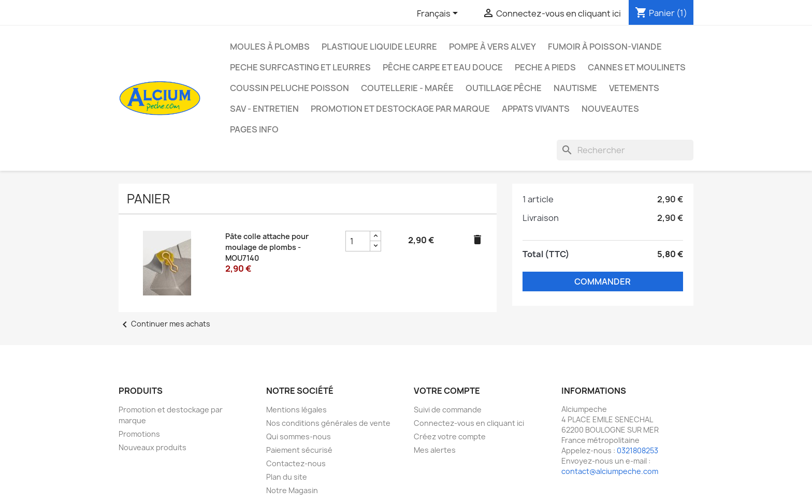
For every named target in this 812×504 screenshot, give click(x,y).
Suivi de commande (448, 410)
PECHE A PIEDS (545, 67)
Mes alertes (435, 450)
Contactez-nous (296, 463)
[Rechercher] (625, 150)
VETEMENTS (634, 88)
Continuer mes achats (164, 324)
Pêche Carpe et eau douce (443, 67)
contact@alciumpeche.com (610, 471)
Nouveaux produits (153, 447)
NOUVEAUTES (610, 109)
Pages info (254, 129)
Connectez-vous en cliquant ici (469, 423)
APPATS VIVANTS (536, 109)
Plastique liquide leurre (379, 47)
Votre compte (447, 391)
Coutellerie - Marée (407, 88)
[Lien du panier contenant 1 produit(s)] (661, 13)
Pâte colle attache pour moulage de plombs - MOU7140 (267, 247)
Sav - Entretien (264, 109)
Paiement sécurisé (299, 450)
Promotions (139, 434)
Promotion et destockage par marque (400, 109)
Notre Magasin (292, 490)
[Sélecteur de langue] (439, 14)
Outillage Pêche (504, 88)
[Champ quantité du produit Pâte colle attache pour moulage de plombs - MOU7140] (358, 241)
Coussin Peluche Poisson (289, 88)
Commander (603, 281)
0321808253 (637, 450)
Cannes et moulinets (637, 67)
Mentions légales (296, 410)
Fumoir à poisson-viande (605, 47)
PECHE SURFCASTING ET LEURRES (300, 67)
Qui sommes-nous (299, 436)
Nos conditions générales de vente (328, 423)
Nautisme (575, 88)
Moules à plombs (270, 47)
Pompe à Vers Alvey (492, 47)
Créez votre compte (450, 436)
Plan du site (287, 477)
